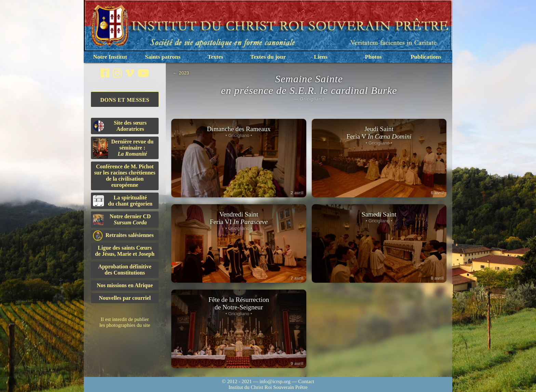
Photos (373, 57)
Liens (321, 57)
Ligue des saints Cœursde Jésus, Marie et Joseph (125, 251)
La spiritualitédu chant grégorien (123, 201)
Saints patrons (163, 57)
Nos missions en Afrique (125, 285)
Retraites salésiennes (123, 235)
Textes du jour (268, 57)
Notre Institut (110, 57)
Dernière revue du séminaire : (123, 149)
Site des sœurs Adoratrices (120, 126)
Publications (426, 57)
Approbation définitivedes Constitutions (125, 270)
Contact (306, 381)
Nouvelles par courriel (125, 298)
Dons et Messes (125, 100)
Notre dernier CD (122, 219)
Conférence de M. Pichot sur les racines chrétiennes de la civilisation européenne (125, 176)
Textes (215, 57)
